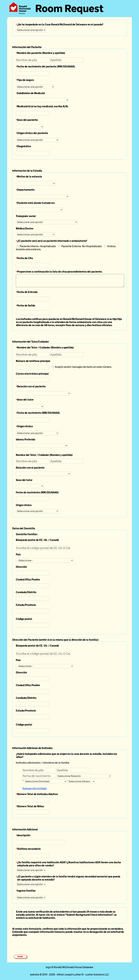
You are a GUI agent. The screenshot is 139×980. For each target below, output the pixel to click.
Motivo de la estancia (29, 177)
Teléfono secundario (29, 849)
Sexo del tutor (25, 400)
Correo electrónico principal (32, 374)
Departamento (26, 190)
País (18, 554)
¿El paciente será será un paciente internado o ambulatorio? (52, 241)
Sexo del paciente (27, 120)
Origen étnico (25, 426)
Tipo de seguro (25, 80)
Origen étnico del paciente (32, 133)
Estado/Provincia (26, 605)
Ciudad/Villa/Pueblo (28, 580)
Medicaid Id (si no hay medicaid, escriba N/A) (42, 106)
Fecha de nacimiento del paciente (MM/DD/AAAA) (46, 67)
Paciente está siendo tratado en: (36, 203)
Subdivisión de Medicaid (31, 93)
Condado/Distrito (26, 592)
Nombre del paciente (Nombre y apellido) (41, 53)
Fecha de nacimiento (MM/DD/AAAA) (38, 413)
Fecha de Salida (26, 306)
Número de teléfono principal (33, 361)
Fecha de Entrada (27, 292)
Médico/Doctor (25, 229)
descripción (24, 835)
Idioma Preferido (26, 440)
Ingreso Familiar (26, 891)
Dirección (21, 567)
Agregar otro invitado (35, 788)
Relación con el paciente (31, 386)
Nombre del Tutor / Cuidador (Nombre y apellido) (45, 348)
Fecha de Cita (25, 258)
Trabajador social (26, 216)
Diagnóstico (24, 146)
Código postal (24, 619)
